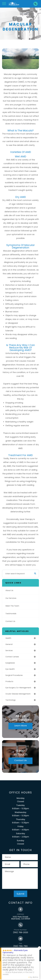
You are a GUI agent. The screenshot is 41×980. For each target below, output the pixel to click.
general (9, 644)
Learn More (21, 726)
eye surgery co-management (18, 688)
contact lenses (12, 657)
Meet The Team (12, 606)
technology (11, 700)
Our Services (11, 598)
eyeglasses (10, 663)
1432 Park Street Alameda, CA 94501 (21, 918)
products (9, 681)
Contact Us (10, 621)
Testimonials (11, 614)
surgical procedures (14, 675)
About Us (9, 590)
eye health (10, 669)
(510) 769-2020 (20, 932)
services (9, 650)
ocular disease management (18, 694)
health (8, 638)
